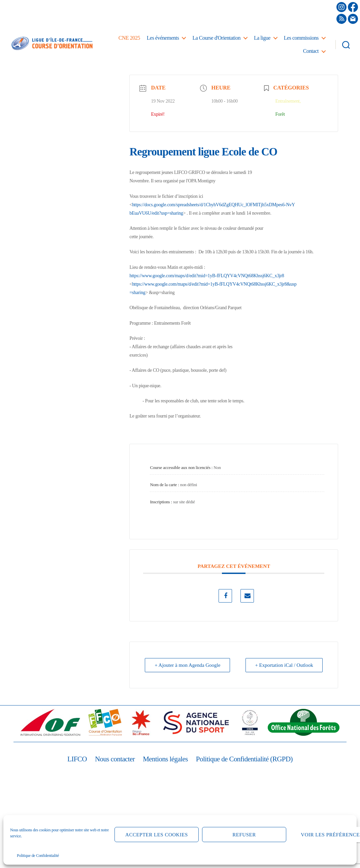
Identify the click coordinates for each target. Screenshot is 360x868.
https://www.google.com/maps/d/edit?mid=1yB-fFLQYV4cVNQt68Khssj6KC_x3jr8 (207, 276)
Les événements (163, 38)
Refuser (244, 835)
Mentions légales (165, 759)
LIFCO (77, 759)
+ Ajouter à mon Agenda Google (188, 665)
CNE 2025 (129, 38)
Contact (311, 51)
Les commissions (301, 38)
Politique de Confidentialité (38, 856)
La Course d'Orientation (216, 38)
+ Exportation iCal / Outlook (284, 665)
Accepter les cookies (157, 835)
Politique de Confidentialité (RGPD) (244, 759)
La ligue (262, 38)
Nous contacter (115, 759)
